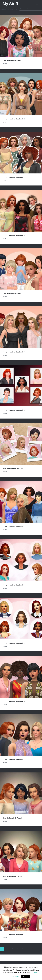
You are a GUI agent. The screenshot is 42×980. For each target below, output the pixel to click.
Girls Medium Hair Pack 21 (13, 61)
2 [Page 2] (7, 948)
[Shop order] (31, 9)
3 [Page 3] (12, 948)
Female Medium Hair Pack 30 (14, 235)
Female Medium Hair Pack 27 (14, 527)
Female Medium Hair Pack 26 (14, 585)
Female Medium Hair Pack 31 (14, 177)
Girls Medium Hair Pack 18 (13, 818)
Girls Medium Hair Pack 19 (13, 469)
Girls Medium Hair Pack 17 (13, 876)
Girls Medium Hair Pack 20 (13, 294)
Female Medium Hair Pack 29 (14, 352)
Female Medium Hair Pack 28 (14, 410)
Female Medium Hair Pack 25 (14, 643)
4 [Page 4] (17, 948)
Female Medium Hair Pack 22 (14, 934)
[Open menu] (37, 4)
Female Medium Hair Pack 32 (14, 119)
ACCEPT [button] (26, 976)
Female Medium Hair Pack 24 (14, 701)
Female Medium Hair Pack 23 (14, 760)
